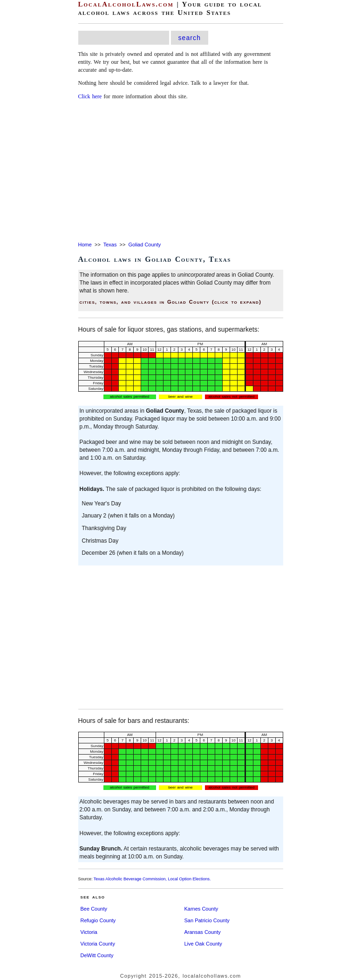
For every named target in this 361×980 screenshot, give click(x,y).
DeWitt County (97, 955)
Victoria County (98, 944)
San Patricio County (207, 920)
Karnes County (201, 909)
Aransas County (203, 932)
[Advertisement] (181, 171)
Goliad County (145, 245)
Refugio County (98, 920)
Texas (110, 245)
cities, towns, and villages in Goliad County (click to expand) (171, 302)
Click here (90, 96)
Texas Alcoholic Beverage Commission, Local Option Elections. (152, 879)
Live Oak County (203, 944)
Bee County (94, 909)
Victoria (89, 932)
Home (85, 245)
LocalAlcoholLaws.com (126, 4)
